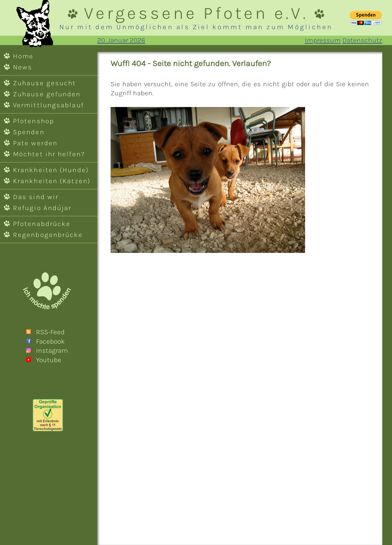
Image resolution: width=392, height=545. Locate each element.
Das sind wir (36, 197)
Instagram (52, 350)
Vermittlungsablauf (48, 105)
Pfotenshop (34, 121)
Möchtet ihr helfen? (49, 154)
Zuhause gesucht (44, 83)
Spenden (29, 132)
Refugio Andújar (42, 208)
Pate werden (35, 143)
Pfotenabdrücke (42, 224)
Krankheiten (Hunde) (51, 170)
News (23, 67)
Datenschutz (362, 40)
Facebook (50, 341)
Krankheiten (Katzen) (52, 181)
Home (23, 56)
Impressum (323, 40)
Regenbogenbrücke (48, 235)
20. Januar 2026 (121, 40)
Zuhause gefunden (47, 94)
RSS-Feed (50, 332)
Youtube (49, 360)
